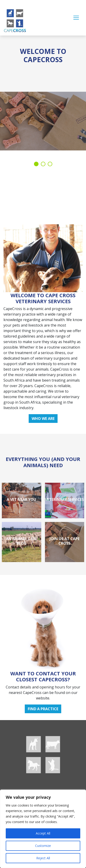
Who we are (43, 419)
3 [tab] (50, 164)
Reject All (43, 858)
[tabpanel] (43, 92)
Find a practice (43, 709)
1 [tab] (36, 164)
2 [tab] (43, 164)
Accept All (43, 833)
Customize (43, 846)
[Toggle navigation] (76, 18)
